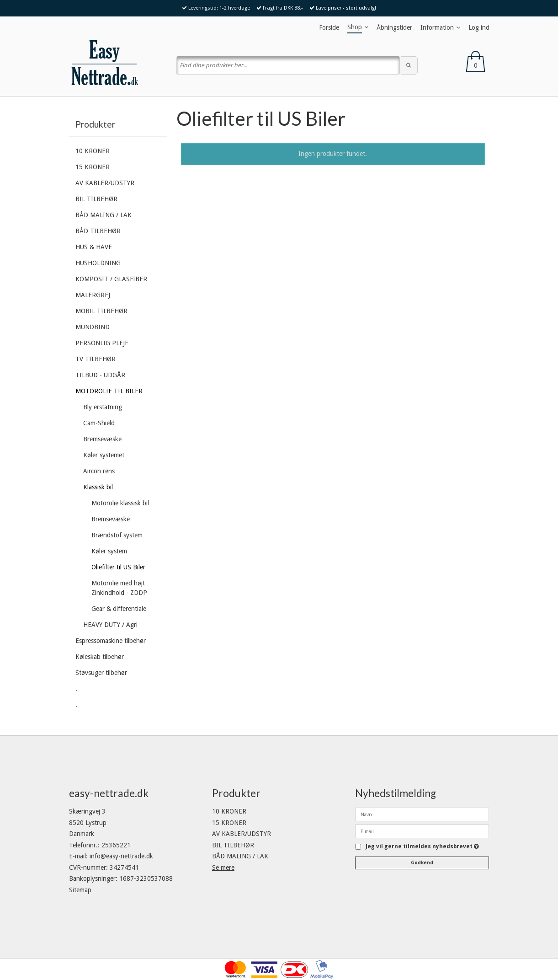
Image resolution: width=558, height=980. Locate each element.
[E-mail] (422, 831)
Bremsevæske (102, 439)
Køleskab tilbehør (100, 657)
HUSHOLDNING (98, 263)
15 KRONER (93, 167)
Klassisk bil (98, 487)
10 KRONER (93, 151)
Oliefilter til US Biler (118, 567)
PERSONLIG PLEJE (102, 343)
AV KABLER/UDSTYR (105, 183)
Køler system (109, 551)
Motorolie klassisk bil (120, 503)
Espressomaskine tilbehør (111, 641)
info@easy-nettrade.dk (121, 856)
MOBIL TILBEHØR (101, 311)
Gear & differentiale (119, 609)
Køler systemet (104, 455)
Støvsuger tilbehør (101, 673)
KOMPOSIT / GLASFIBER (111, 279)
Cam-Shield (99, 423)
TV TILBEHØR (96, 359)
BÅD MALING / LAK (104, 215)
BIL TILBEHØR (96, 199)
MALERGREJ (93, 295)
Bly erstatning (103, 407)
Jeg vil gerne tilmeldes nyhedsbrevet (422, 847)
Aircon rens (99, 471)
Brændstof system (117, 535)
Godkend (422, 863)
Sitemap (80, 890)
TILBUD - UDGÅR (100, 375)
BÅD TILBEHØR (98, 231)
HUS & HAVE (94, 247)
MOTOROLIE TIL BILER (109, 391)
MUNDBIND (93, 327)
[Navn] (422, 814)
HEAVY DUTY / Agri (110, 625)
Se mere (223, 868)
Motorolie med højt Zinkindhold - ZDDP (119, 588)
